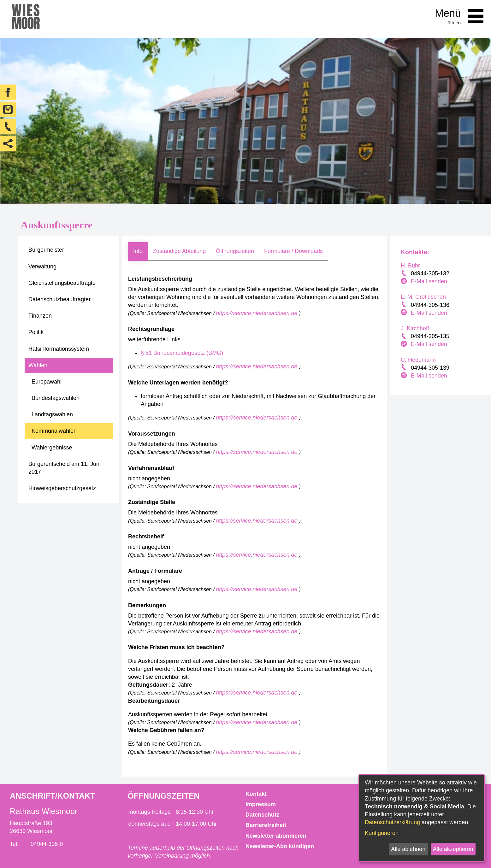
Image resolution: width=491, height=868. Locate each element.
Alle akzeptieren (453, 849)
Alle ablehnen (408, 849)
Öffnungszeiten (235, 251)
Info (138, 251)
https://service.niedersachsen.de (257, 313)
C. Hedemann (418, 360)
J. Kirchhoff (415, 328)
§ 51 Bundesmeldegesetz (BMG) (182, 353)
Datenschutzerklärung (392, 822)
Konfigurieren (382, 833)
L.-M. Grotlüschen (423, 297)
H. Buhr (410, 266)
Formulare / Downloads (293, 251)
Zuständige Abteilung (179, 251)
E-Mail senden (429, 281)
